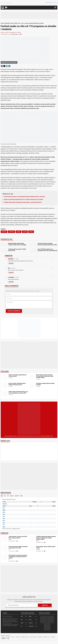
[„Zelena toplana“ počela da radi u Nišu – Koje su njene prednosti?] (5, 538)
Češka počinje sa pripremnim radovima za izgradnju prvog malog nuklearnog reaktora (18, 557)
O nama (3, 637)
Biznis (10, 540)
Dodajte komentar (12, 286)
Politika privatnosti (25, 637)
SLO (5, 496)
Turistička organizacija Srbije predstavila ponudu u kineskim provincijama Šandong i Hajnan (46, 538)
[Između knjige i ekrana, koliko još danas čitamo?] (32, 548)
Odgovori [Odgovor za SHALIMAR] (11, 263)
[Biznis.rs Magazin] (29, 419)
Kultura (3, 33)
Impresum (8, 637)
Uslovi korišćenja (33, 637)
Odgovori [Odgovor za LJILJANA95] (11, 282)
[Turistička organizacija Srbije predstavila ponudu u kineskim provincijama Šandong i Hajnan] (32, 538)
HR (8, 496)
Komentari (9, 256)
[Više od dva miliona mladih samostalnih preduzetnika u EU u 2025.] (5, 548)
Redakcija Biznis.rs (15, 34)
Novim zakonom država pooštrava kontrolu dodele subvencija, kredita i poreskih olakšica (45, 376)
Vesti (22, 616)
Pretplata (53, 637)
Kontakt (13, 637)
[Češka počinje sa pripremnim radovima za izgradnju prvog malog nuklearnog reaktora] (5, 557)
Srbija (19, 33)
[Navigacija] (55, 7)
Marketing (18, 637)
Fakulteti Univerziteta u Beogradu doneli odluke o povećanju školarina (23, 202)
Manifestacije (14, 33)
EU (9, 550)
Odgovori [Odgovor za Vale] (11, 273)
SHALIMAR (11, 259)
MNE (21, 496)
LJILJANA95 (11, 277)
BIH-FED (17, 496)
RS (2, 496)
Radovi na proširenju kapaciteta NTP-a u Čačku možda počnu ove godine (24, 199)
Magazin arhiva (47, 637)
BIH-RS (12, 496)
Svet (22, 620)
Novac (30, 620)
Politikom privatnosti (48, 607)
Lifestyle (7, 33)
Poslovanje (31, 626)
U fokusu (31, 623)
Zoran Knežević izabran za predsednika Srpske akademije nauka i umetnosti (24, 197)
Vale (9, 268)
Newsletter (40, 637)
